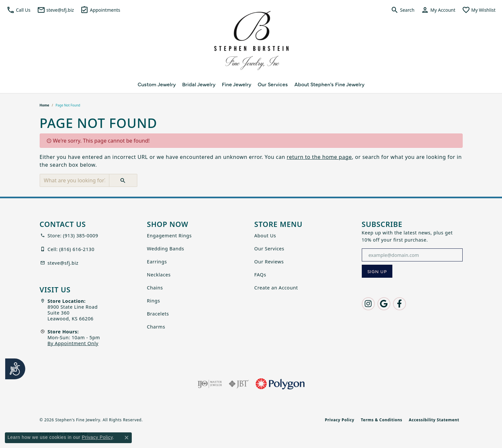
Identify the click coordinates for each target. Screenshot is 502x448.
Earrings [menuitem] (157, 262)
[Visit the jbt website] (239, 384)
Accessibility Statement (434, 420)
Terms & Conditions (381, 420)
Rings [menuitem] (154, 301)
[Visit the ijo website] (210, 384)
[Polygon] (280, 384)
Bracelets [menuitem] (158, 314)
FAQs (260, 275)
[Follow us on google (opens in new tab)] (384, 304)
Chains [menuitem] (155, 288)
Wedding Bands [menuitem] (166, 249)
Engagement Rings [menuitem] (170, 236)
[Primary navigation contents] (251, 84)
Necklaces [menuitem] (159, 275)
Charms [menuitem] (156, 327)
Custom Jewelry (157, 84)
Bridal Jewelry (199, 84)
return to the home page (319, 157)
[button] (19, 10)
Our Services (273, 84)
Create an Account (276, 288)
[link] (56, 10)
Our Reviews (269, 262)
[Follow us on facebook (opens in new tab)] (400, 304)
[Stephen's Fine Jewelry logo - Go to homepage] (251, 42)
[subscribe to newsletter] (377, 271)
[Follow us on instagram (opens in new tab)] (368, 304)
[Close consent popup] (127, 438)
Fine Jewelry (237, 84)
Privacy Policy (339, 420)
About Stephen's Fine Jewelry (329, 84)
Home (45, 105)
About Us (265, 236)
